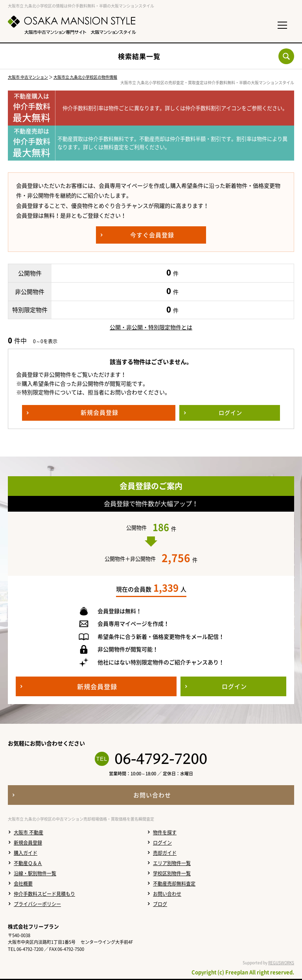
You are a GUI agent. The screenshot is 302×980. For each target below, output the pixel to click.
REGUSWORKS (281, 962)
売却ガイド (165, 853)
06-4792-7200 (161, 759)
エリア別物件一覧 (172, 863)
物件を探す (165, 832)
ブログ (160, 904)
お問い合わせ (167, 894)
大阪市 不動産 (29, 832)
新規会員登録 (28, 843)
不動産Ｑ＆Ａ (28, 863)
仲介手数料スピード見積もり (44, 894)
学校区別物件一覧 (172, 873)
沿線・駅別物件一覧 (35, 873)
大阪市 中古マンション (28, 77)
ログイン (162, 843)
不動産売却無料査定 (174, 884)
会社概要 (23, 884)
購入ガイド (26, 853)
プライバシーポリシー (37, 904)
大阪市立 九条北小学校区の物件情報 (85, 77)
